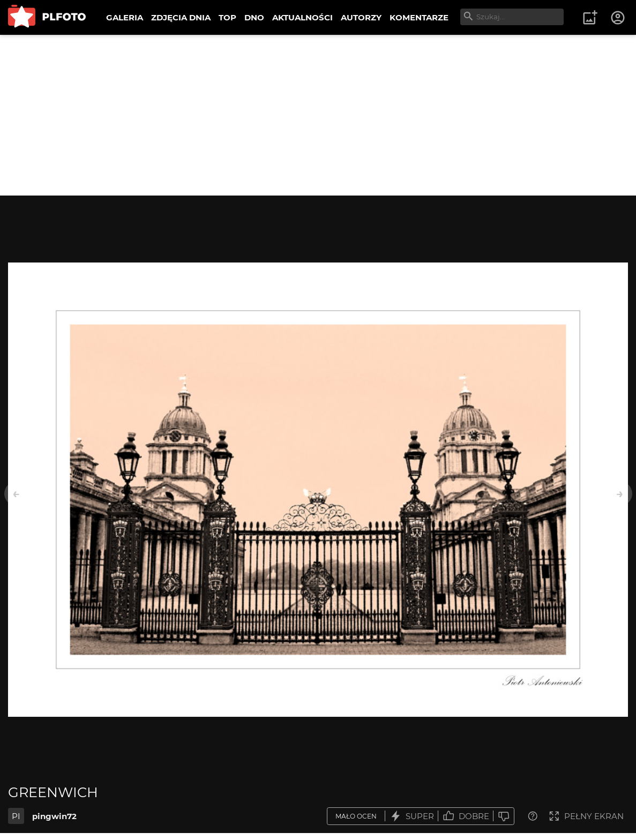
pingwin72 (54, 816)
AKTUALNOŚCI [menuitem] (302, 17)
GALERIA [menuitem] (125, 17)
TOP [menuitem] (227, 17)
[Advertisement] (318, 115)
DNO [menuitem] (254, 17)
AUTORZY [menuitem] (361, 17)
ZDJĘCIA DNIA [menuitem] (181, 17)
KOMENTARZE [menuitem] (419, 17)
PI (16, 816)
